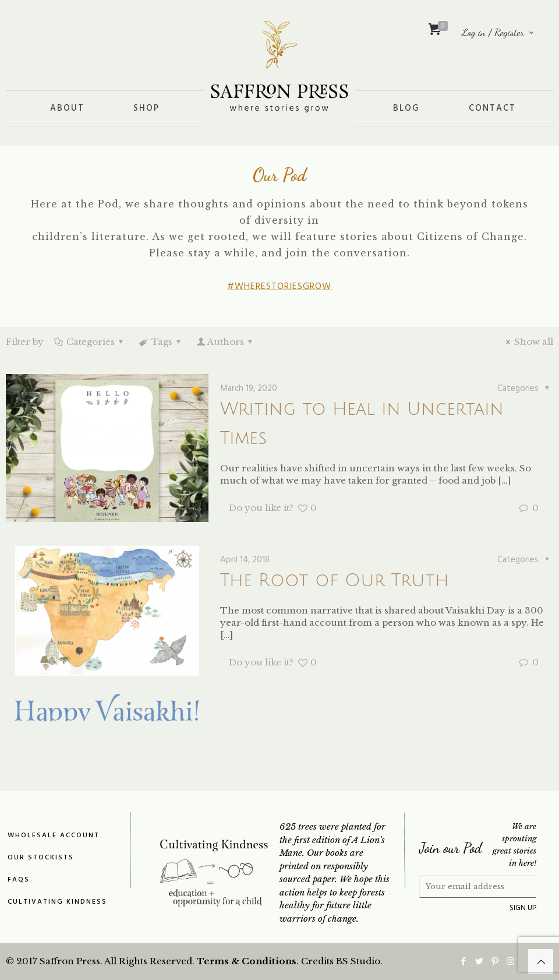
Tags (161, 342)
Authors (226, 342)
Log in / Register (498, 32)
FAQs (19, 880)
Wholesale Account (54, 836)
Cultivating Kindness (57, 902)
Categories (90, 342)
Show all (528, 342)
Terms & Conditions (247, 961)
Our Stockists (41, 858)
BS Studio (358, 961)
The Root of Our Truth (335, 581)
